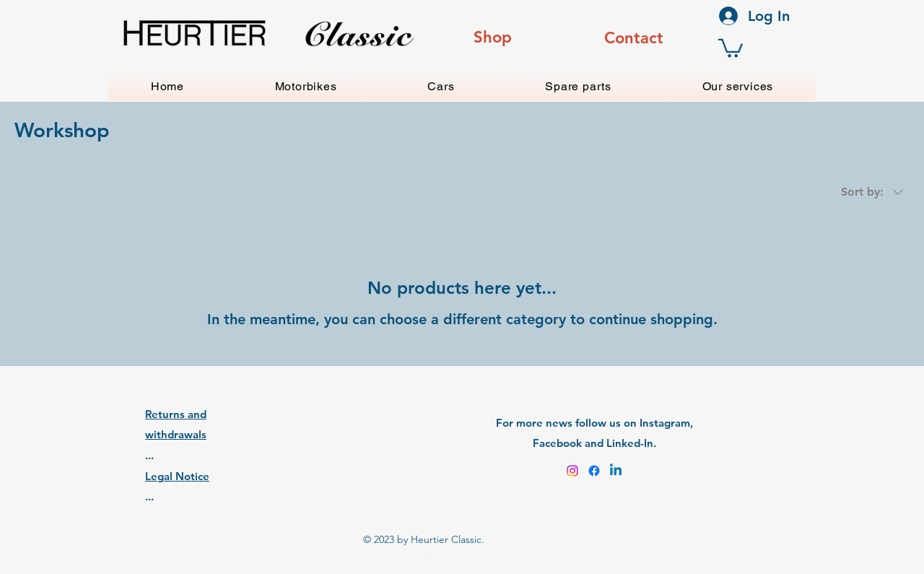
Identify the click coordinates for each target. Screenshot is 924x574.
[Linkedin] (616, 471)
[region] (492, 38)
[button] (731, 47)
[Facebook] (594, 471)
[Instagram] (572, 471)
